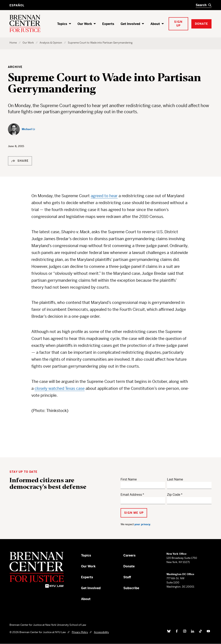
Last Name (175, 479)
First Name (129, 479)
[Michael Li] (21, 129)
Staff (127, 577)
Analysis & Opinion (51, 43)
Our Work (85, 24)
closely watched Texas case (60, 389)
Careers (129, 555)
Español (17, 5)
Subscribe (131, 588)
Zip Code (174, 495)
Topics (62, 24)
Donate (129, 566)
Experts (108, 24)
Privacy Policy (80, 632)
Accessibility (101, 632)
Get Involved (130, 24)
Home (13, 43)
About (155, 24)
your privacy (142, 524)
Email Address (131, 495)
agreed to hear (104, 196)
